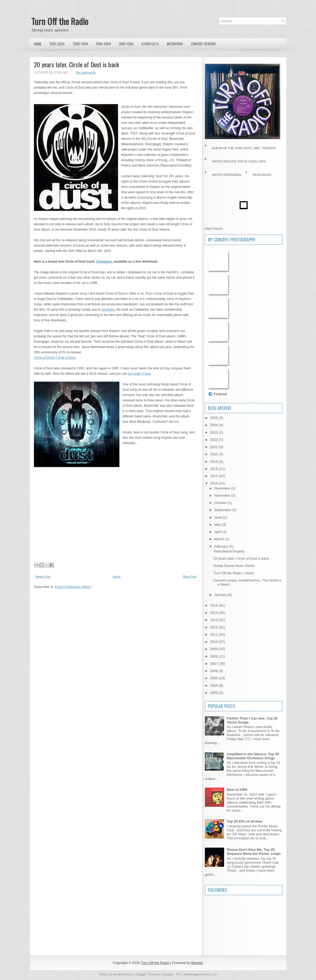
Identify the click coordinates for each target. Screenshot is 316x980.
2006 (215, 671)
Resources (262, 175)
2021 (215, 447)
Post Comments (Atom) (73, 587)
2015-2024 (57, 44)
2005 (215, 678)
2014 (215, 613)
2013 (215, 620)
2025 (215, 418)
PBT (179, 974)
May (218, 525)
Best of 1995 (237, 790)
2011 (215, 635)
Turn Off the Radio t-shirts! (234, 573)
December (223, 488)
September (223, 510)
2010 (215, 642)
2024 (215, 425)
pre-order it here (139, 374)
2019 (215, 462)
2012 (215, 627)
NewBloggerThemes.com (200, 974)
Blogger (197, 963)
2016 (215, 483)
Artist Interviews (227, 175)
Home (38, 44)
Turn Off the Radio (60, 21)
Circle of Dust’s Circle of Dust (55, 358)
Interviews (175, 44)
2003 (215, 693)
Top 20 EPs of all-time (245, 821)
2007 (215, 664)
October (221, 503)
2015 (215, 605)
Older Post (190, 576)
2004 (215, 685)
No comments (86, 73)
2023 (215, 432)
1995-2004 (104, 44)
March (220, 539)
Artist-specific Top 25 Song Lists (239, 161)
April (218, 532)
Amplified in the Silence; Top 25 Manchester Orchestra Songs (253, 756)
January (221, 595)
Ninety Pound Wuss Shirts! (234, 566)
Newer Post (43, 576)
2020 (215, 454)
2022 (215, 440)
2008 (215, 656)
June (219, 517)
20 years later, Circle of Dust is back (77, 64)
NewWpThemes (123, 974)
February (222, 546)
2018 (215, 469)
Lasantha (167, 974)
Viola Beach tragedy (229, 551)
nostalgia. (108, 310)
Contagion (104, 262)
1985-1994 (126, 44)
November (223, 495)
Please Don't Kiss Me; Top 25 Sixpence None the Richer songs (254, 852)
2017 (215, 476)
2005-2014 (80, 44)
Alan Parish (214, 229)
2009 (215, 649)
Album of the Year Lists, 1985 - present (244, 148)
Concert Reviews (203, 44)
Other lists (150, 44)
